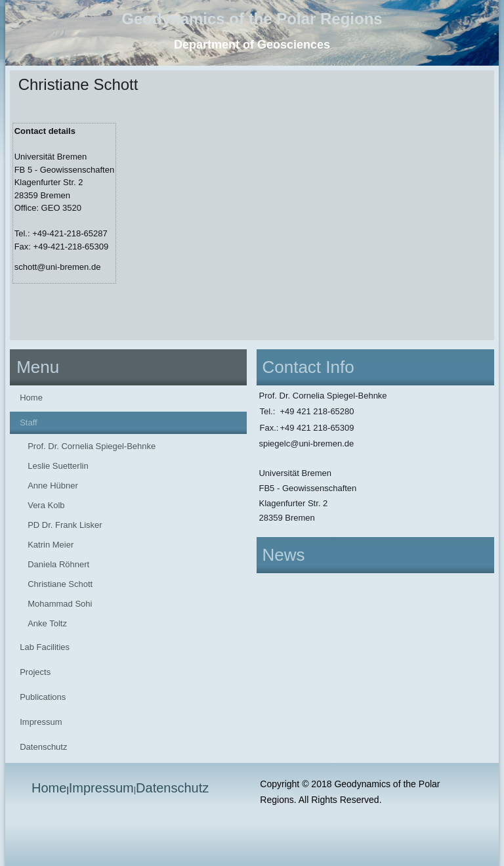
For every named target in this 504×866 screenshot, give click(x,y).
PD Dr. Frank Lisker (65, 525)
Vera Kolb (46, 505)
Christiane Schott (60, 584)
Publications (43, 697)
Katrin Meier (51, 545)
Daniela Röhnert (58, 564)
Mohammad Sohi (60, 604)
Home (31, 398)
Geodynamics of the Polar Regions (252, 19)
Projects (35, 672)
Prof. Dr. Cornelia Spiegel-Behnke (92, 446)
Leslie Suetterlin (58, 466)
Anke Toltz (47, 623)
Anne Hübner (53, 486)
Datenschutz (43, 747)
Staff (29, 422)
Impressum (41, 722)
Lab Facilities (45, 647)
